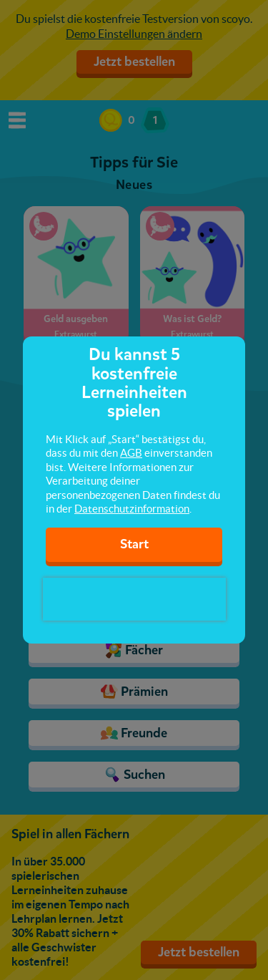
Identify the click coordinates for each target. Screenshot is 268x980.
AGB (131, 453)
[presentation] (134, 599)
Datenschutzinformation (132, 509)
